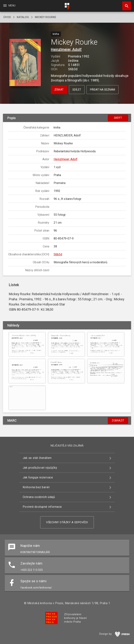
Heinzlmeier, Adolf (66, 49)
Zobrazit (118, 421)
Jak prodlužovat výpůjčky (40, 468)
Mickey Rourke (45, 17)
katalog (23, 17)
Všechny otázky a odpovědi (67, 522)
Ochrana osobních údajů (39, 497)
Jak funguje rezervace (38, 477)
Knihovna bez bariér (36, 487)
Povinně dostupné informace (42, 507)
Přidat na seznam (102, 90)
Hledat (125, 4)
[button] (25, 63)
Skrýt (118, 118)
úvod (7, 17)
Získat (59, 90)
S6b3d (58, 254)
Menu (9, 6)
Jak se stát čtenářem (37, 458)
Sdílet (77, 90)
